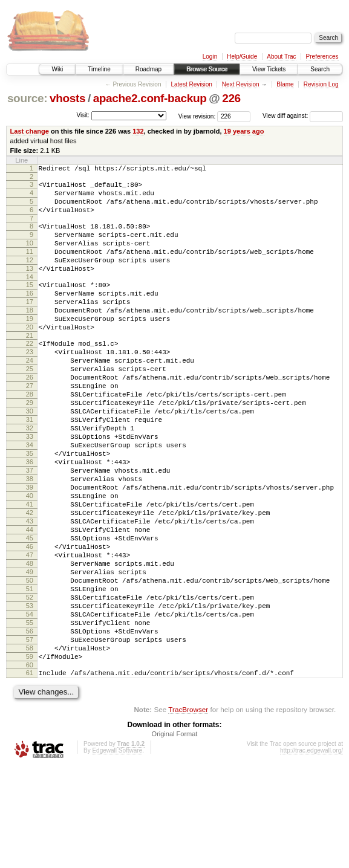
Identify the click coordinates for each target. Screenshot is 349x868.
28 (30, 436)
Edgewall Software (117, 852)
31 (30, 467)
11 (30, 266)
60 (30, 765)
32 (30, 477)
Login (210, 57)
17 (30, 325)
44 (30, 600)
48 (30, 641)
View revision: (197, 116)
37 (30, 528)
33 (30, 487)
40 (30, 559)
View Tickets (269, 69)
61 (30, 772)
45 (30, 611)
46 (30, 621)
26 (30, 415)
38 (30, 539)
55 (30, 713)
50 (30, 662)
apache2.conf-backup (150, 98)
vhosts (67, 98)
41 (30, 569)
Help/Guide (242, 57)
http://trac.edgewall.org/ (311, 852)
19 (30, 346)
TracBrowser (188, 811)
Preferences (322, 57)
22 (30, 374)
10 (30, 256)
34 (30, 497)
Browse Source (207, 69)
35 (30, 508)
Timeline (99, 69)
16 (30, 315)
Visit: (83, 115)
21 (30, 366)
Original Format (175, 835)
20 (30, 356)
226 (231, 98)
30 (30, 456)
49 (30, 652)
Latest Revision (191, 84)
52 (30, 682)
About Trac (281, 57)
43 (30, 590)
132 (138, 131)
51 (30, 672)
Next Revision (241, 84)
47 (30, 631)
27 (30, 426)
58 (30, 744)
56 (30, 724)
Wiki (57, 69)
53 (30, 693)
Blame (285, 84)
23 (30, 384)
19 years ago (244, 131)
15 (30, 305)
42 (30, 580)
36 (30, 518)
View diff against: (303, 116)
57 (30, 734)
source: (27, 98)
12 (30, 276)
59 (30, 754)
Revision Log (321, 84)
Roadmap (148, 69)
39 (30, 549)
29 (30, 446)
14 (30, 297)
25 (30, 405)
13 (30, 287)
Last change (30, 131)
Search (320, 69)
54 (30, 703)
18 (30, 335)
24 (30, 395)
